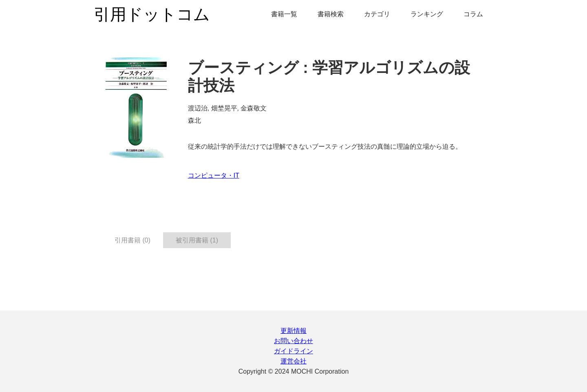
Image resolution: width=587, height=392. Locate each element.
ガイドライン (293, 351)
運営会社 (293, 361)
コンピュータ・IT (214, 175)
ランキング (427, 14)
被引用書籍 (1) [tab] (197, 240)
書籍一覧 (284, 14)
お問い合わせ (293, 341)
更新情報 (293, 331)
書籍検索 (331, 14)
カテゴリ (377, 14)
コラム (473, 14)
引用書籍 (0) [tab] (132, 240)
